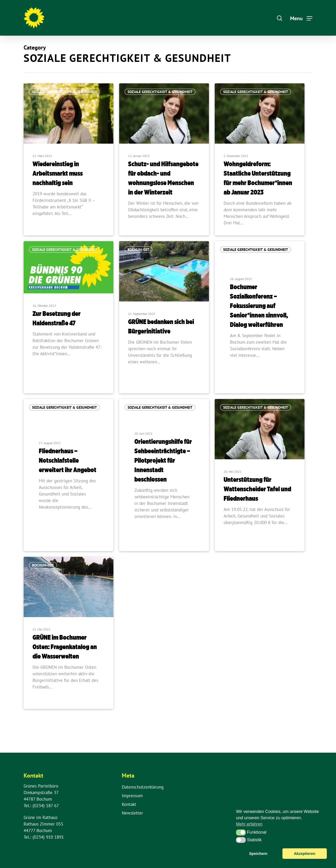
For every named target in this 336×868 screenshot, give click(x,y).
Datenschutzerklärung (143, 787)
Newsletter (132, 813)
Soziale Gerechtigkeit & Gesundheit (64, 92)
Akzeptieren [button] (304, 854)
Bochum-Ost (138, 251)
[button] (241, 832)
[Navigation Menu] (301, 18)
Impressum (132, 796)
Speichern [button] (258, 854)
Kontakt (129, 804)
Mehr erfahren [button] (249, 824)
